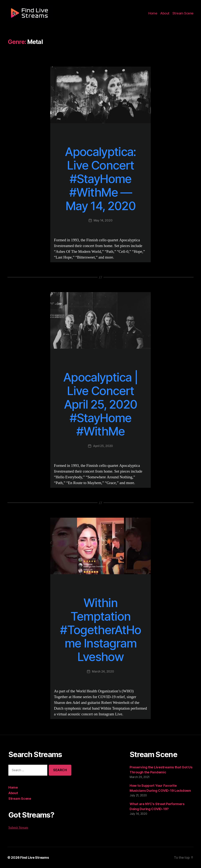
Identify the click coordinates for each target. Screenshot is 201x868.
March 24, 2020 (103, 671)
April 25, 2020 (103, 446)
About (166, 13)
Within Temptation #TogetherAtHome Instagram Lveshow (100, 630)
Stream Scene (184, 13)
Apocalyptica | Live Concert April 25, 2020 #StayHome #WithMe (100, 404)
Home (155, 13)
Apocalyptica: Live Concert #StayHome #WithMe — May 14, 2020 (100, 179)
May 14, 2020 (103, 220)
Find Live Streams (33, 857)
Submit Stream (18, 828)
